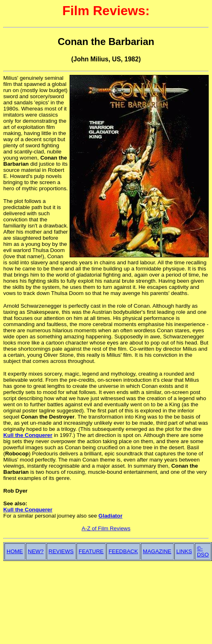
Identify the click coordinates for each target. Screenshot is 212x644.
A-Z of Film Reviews (106, 528)
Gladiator (111, 516)
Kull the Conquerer (28, 435)
